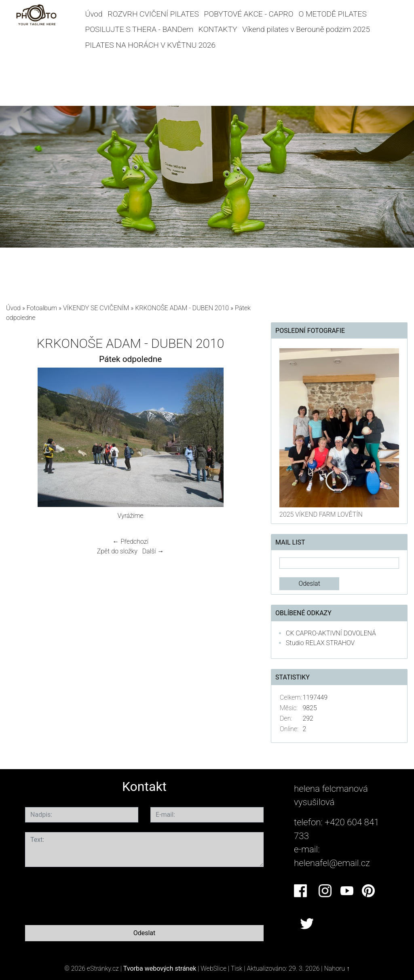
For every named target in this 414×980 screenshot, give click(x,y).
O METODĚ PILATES (332, 14)
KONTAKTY (218, 29)
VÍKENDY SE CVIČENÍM (96, 308)
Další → (153, 551)
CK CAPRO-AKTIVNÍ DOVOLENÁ (331, 633)
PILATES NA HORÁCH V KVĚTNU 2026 (150, 45)
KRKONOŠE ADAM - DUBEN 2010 (182, 308)
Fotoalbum (42, 308)
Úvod (94, 14)
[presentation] (87, 894)
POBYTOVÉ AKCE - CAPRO (249, 14)
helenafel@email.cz (332, 863)
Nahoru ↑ (337, 968)
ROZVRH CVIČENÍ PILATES (153, 14)
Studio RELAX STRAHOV (320, 643)
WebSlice (213, 968)
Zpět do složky (117, 551)
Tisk (237, 968)
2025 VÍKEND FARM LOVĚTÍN (321, 514)
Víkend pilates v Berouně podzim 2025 (306, 29)
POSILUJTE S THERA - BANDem (139, 29)
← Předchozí (130, 542)
